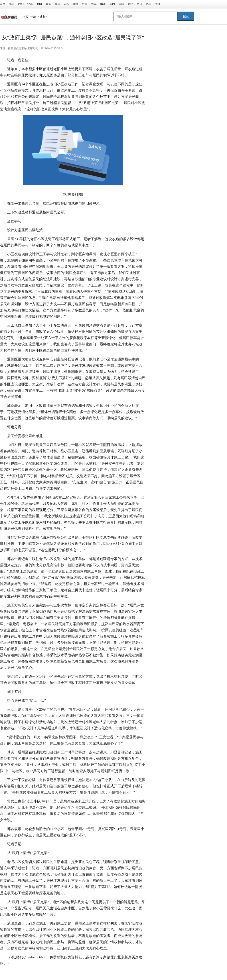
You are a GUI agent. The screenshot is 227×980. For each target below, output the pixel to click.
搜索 (186, 16)
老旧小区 (29, 972)
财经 (130, 4)
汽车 (94, 4)
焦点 (12, 4)
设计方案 (60, 972)
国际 (121, 4)
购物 (76, 4)
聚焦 (57, 4)
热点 (149, 4)
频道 (48, 4)
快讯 (30, 4)
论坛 (67, 4)
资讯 (140, 4)
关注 (158, 4)
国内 (112, 4)
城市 (42, 17)
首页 (3, 4)
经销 (85, 4)
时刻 (21, 4)
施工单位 (45, 972)
